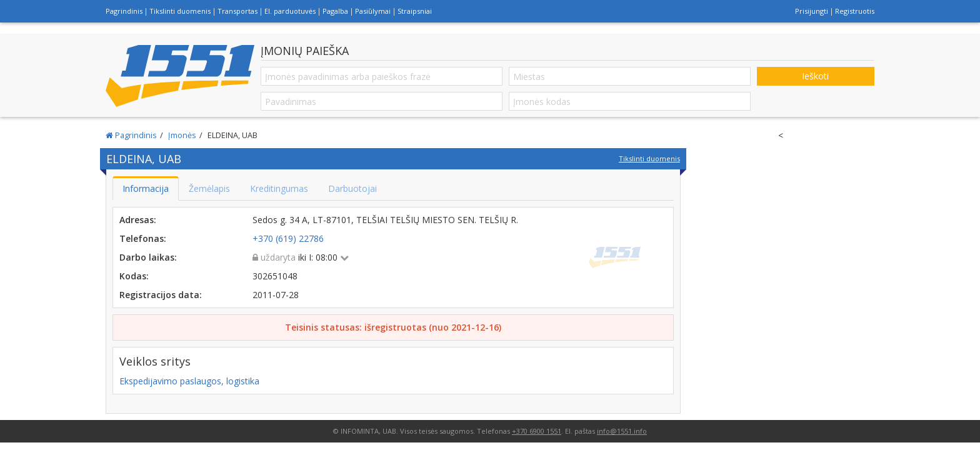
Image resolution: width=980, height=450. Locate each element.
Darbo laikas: (148, 257)
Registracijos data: (161, 295)
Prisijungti (812, 11)
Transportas (237, 11)
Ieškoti (815, 76)
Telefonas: (143, 238)
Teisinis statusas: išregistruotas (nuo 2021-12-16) (393, 327)
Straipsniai (415, 11)
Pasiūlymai (373, 11)
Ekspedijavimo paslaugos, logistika (189, 381)
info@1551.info (622, 431)
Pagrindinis (124, 11)
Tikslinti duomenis (180, 11)
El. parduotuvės (290, 11)
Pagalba (335, 11)
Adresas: (138, 220)
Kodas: (134, 276)
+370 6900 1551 (537, 431)
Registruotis (855, 11)
